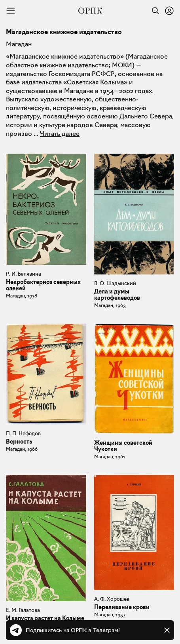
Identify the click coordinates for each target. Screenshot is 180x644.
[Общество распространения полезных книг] (90, 11)
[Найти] (153, 11)
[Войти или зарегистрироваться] (169, 11)
